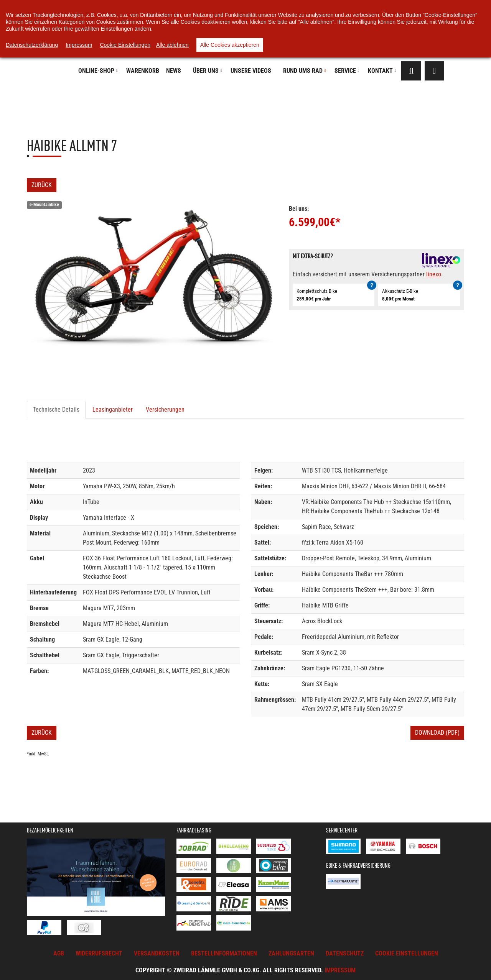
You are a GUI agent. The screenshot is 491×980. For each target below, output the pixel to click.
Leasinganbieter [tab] (113, 410)
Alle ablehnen (172, 45)
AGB (59, 953)
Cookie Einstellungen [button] (407, 953)
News (174, 71)
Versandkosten (157, 953)
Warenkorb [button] (143, 71)
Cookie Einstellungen (125, 45)
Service (347, 71)
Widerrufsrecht (99, 953)
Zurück (42, 185)
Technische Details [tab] (56, 410)
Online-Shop (98, 71)
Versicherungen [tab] (165, 410)
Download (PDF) (437, 733)
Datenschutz (345, 953)
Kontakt (382, 71)
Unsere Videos (251, 71)
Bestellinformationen (224, 953)
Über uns (208, 71)
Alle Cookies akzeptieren (230, 45)
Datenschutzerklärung (32, 45)
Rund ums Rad (305, 71)
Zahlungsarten (291, 953)
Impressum (340, 970)
